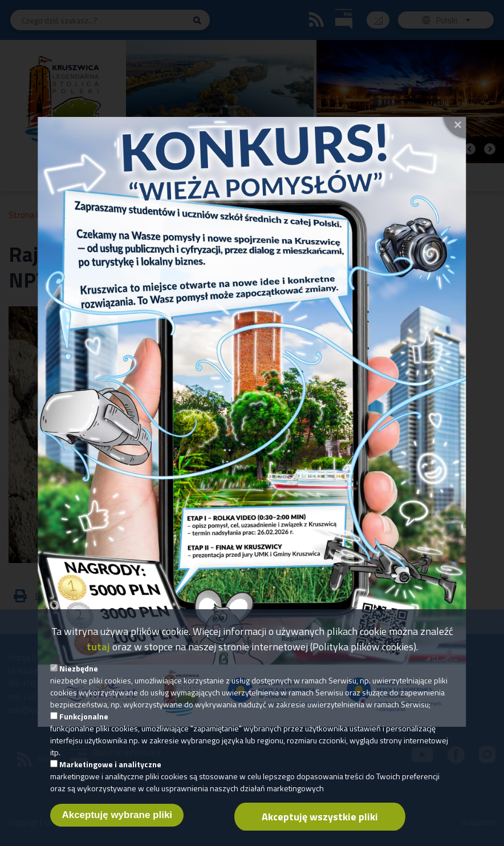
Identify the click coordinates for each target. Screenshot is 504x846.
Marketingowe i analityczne (110, 771)
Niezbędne (79, 675)
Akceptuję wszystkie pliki (320, 823)
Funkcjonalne (84, 723)
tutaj (98, 653)
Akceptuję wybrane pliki (117, 822)
